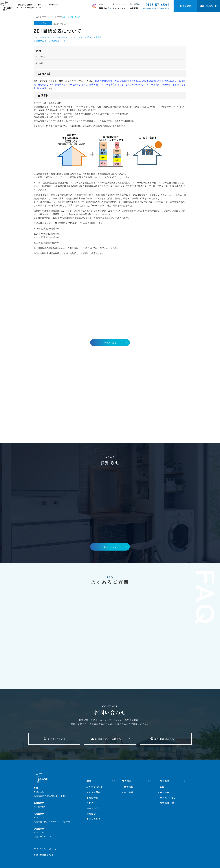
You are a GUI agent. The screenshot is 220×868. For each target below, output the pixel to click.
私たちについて (120, 4)
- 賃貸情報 (128, 787)
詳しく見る (110, 547)
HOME (102, 4)
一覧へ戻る (110, 342)
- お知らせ (90, 803)
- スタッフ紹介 (93, 819)
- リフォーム (165, 792)
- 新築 (161, 787)
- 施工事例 (164, 781)
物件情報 (127, 781)
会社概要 (134, 8)
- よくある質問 (93, 792)
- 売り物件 (128, 792)
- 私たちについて (94, 787)
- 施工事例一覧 (166, 803)
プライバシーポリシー (46, 849)
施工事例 (134, 4)
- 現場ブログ (91, 809)
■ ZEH (40, 63)
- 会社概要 (90, 814)
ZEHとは (41, 57)
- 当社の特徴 (91, 798)
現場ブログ (104, 8)
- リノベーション (167, 798)
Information (119, 8)
